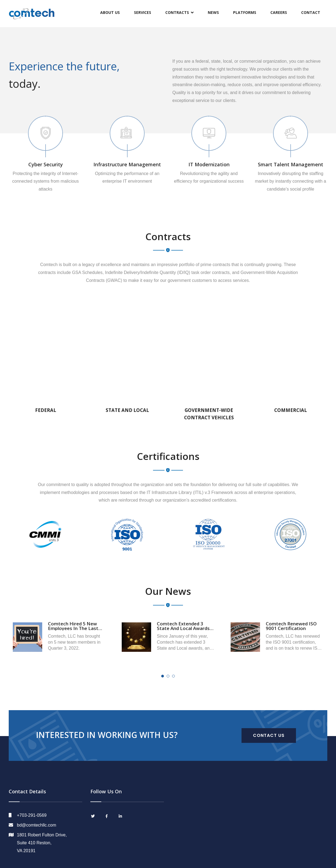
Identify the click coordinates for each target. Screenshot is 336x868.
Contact (311, 12)
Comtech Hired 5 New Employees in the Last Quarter (73, 628)
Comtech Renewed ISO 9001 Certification (291, 626)
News (213, 12)
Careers (279, 12)
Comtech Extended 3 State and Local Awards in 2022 (183, 628)
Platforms (245, 12)
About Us (110, 12)
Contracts (177, 12)
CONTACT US (269, 735)
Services (143, 12)
